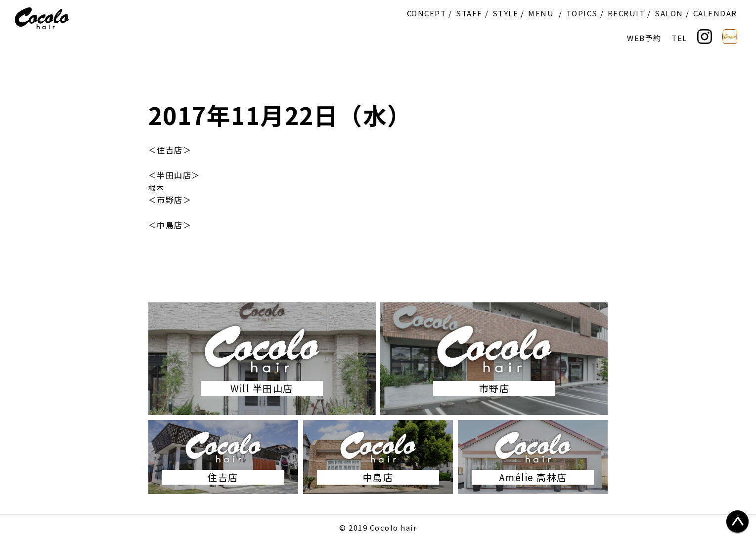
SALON (669, 13)
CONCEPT (427, 13)
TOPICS (582, 13)
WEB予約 (644, 38)
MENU (541, 13)
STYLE (506, 13)
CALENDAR (715, 13)
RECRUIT (626, 13)
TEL (679, 38)
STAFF (469, 13)
